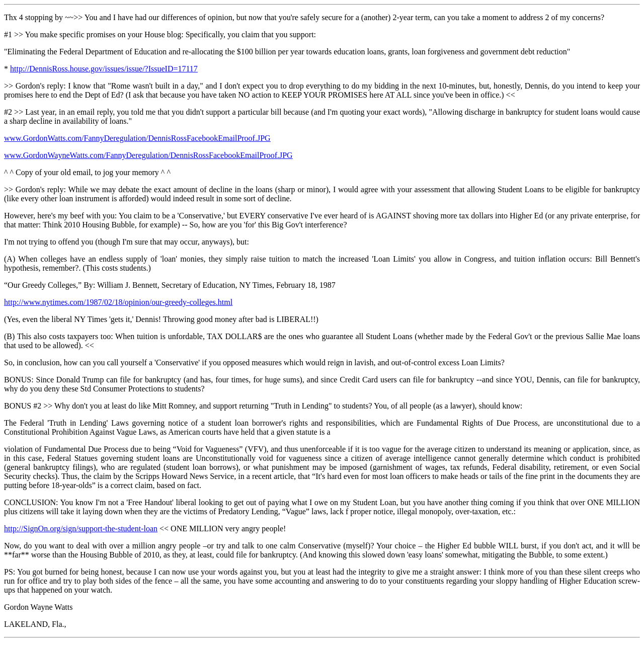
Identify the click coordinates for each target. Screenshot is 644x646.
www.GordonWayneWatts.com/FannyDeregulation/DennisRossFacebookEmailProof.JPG (148, 155)
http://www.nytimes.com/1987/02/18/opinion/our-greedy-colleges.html (118, 302)
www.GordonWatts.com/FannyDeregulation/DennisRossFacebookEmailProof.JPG (137, 138)
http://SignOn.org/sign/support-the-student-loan (81, 529)
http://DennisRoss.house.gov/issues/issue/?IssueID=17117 (104, 69)
